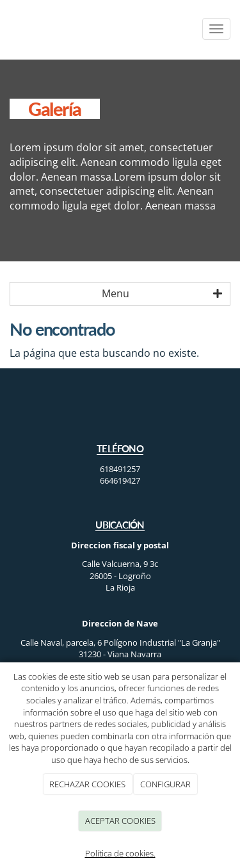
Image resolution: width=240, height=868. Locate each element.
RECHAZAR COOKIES (87, 784)
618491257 (120, 469)
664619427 (120, 480)
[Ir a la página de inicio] (6, 29)
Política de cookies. (120, 853)
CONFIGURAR (165, 784)
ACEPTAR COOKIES (120, 821)
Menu (162, 294)
